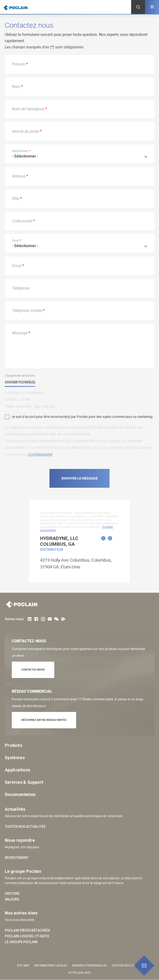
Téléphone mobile (27, 310)
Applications (17, 770)
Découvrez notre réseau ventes (44, 720)
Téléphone (21, 288)
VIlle (16, 198)
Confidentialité (40, 454)
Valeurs (12, 899)
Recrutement (17, 858)
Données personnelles (90, 965)
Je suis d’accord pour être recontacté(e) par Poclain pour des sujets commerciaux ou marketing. (82, 417)
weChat (56, 619)
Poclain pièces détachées (27, 930)
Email (17, 266)
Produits (13, 745)
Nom (16, 86)
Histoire (12, 894)
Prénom (19, 64)
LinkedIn (30, 619)
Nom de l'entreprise (28, 109)
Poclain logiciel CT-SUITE (27, 936)
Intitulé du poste (26, 131)
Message (20, 333)
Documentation (20, 794)
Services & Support (24, 782)
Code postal (22, 221)
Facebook (36, 619)
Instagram (43, 619)
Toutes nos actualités (25, 827)
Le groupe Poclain (21, 942)
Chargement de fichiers (20, 375)
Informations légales (51, 965)
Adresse (19, 176)
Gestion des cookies (127, 965)
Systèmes (15, 757)
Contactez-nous (33, 669)
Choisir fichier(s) (20, 382)
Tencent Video (63, 619)
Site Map (23, 965)
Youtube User (50, 619)
